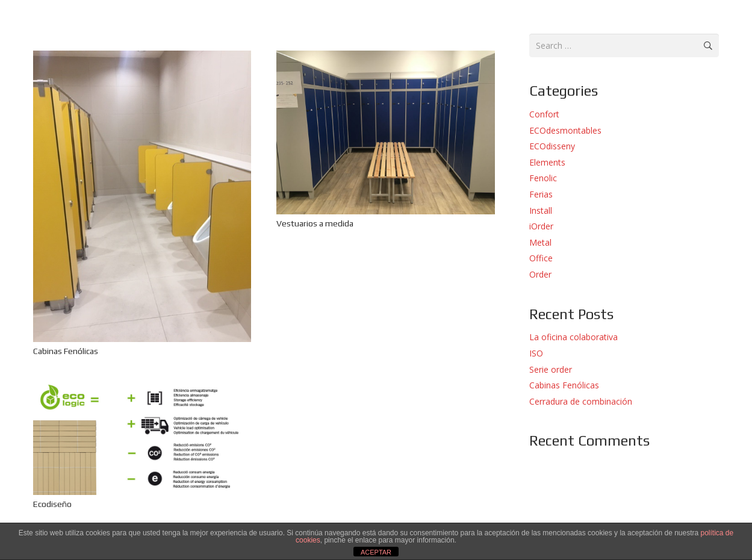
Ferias (541, 194)
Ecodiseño (52, 504)
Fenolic (543, 178)
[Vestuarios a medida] (386, 58)
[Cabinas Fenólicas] (142, 58)
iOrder (541, 226)
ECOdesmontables (565, 130)
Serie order (551, 369)
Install (541, 210)
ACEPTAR (376, 552)
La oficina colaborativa (573, 337)
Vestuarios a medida (315, 223)
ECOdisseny (552, 146)
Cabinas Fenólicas (66, 351)
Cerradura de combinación (581, 401)
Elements (547, 162)
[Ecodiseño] (142, 389)
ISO (536, 353)
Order (540, 274)
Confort (544, 114)
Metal (540, 242)
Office (541, 258)
